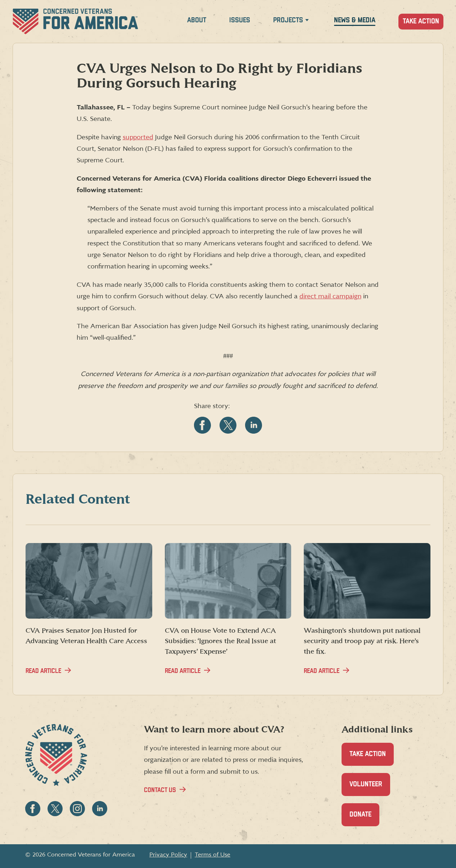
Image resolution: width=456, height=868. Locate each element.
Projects (288, 20)
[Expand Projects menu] (307, 21)
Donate (364, 819)
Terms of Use (213, 855)
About (197, 20)
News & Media (355, 20)
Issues (240, 20)
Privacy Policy (168, 855)
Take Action (421, 21)
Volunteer (370, 788)
